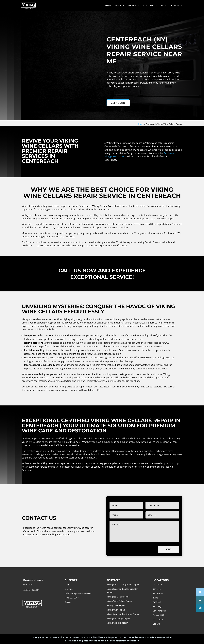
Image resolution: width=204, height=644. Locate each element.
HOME (108, 6)
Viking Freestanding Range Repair (123, 614)
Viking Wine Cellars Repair (120, 601)
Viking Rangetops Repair (119, 619)
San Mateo (158, 593)
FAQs (67, 585)
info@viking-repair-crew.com (79, 593)
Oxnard (156, 624)
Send (169, 549)
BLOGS (164, 6)
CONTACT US (177, 6)
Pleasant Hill (159, 615)
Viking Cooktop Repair (117, 623)
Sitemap (69, 589)
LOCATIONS (149, 6)
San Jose (157, 589)
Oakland (157, 602)
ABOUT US (119, 6)
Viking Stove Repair (116, 605)
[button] (200, 608)
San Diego (157, 606)
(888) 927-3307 (72, 598)
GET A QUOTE (118, 103)
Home (141, 124)
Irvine (155, 598)
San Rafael (158, 620)
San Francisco (159, 611)
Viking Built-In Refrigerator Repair (123, 585)
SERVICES (132, 6)
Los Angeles (158, 585)
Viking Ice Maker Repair (118, 597)
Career (68, 602)
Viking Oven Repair (116, 610)
